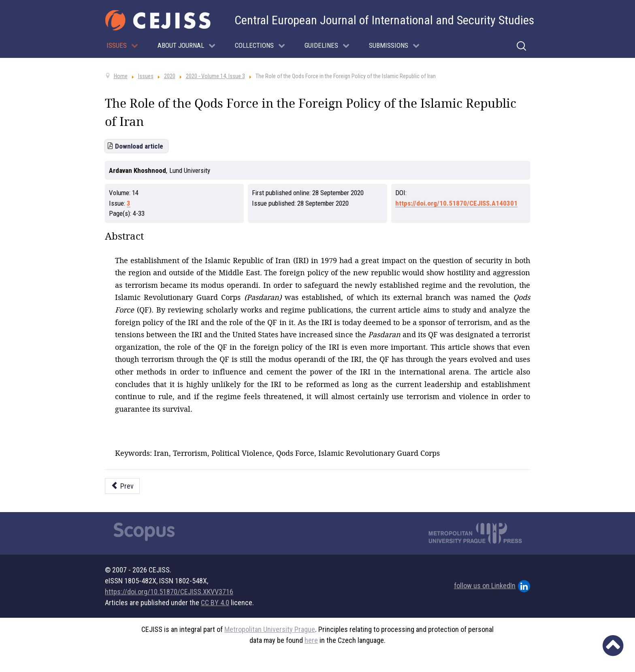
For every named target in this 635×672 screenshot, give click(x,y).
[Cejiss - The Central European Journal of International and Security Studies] (158, 20)
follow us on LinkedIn (492, 586)
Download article (139, 146)
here (311, 640)
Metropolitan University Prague (270, 629)
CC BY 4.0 (215, 603)
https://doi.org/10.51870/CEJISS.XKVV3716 (169, 592)
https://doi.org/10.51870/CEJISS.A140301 (456, 203)
